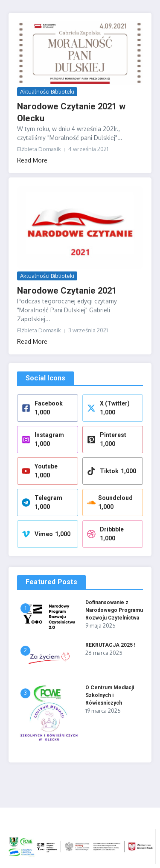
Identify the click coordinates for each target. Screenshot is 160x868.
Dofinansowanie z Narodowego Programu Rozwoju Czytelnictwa (114, 610)
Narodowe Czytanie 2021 (67, 291)
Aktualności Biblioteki (47, 91)
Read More (32, 160)
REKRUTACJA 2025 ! (110, 645)
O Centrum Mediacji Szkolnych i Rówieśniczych (110, 695)
